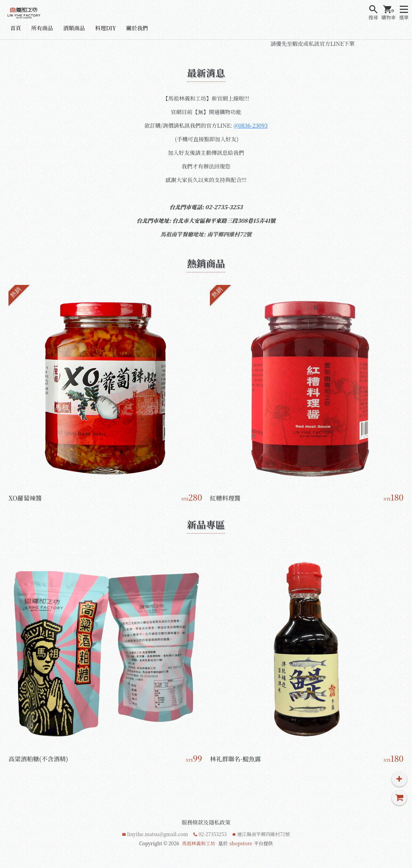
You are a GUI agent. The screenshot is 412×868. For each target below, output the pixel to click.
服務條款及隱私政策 (206, 822)
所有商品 (42, 28)
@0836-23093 (250, 125)
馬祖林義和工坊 (199, 843)
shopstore (241, 843)
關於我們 (137, 28)
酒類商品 (74, 28)
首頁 (16, 28)
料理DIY (105, 28)
